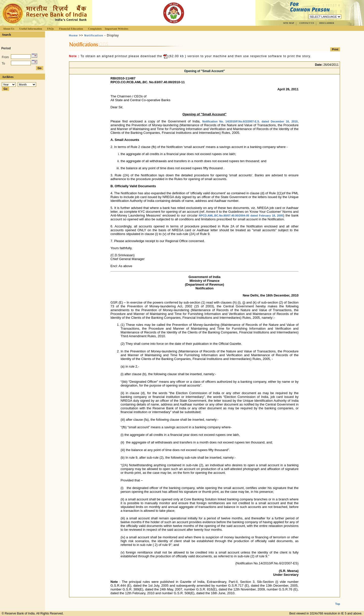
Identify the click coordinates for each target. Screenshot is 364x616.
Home (73, 35)
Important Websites (117, 29)
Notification (94, 35)
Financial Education (71, 29)
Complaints (95, 29)
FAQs (50, 29)
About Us (9, 29)
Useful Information (31, 29)
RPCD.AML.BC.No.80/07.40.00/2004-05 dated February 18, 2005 (241, 216)
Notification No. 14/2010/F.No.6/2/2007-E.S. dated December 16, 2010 (250, 121)
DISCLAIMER (327, 23)
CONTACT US (307, 23)
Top (338, 600)
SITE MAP (289, 23)
